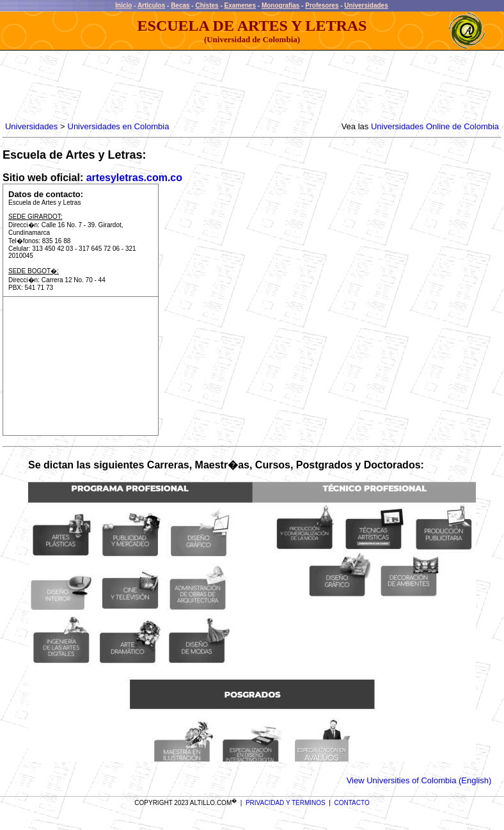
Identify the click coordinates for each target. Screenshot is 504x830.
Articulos (151, 5)
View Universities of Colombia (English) (419, 780)
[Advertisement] (235, 86)
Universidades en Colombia (119, 126)
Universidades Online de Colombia (435, 126)
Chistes (207, 5)
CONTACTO (352, 803)
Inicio (123, 5)
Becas (180, 5)
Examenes (240, 5)
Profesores (322, 5)
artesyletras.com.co (134, 178)
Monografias (280, 5)
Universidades (366, 5)
